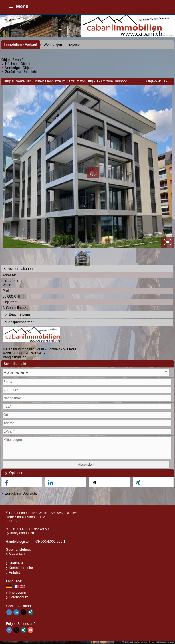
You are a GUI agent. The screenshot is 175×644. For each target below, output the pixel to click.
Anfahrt (14, 572)
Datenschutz (18, 597)
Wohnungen (53, 45)
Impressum (17, 593)
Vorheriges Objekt (19, 68)
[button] (22, 482)
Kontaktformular (21, 568)
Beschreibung (17, 315)
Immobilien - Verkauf (20, 45)
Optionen (13, 473)
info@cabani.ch (14, 357)
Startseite (16, 563)
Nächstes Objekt (18, 64)
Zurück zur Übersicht (21, 72)
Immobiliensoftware (161, 642)
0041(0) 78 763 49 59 (29, 353)
